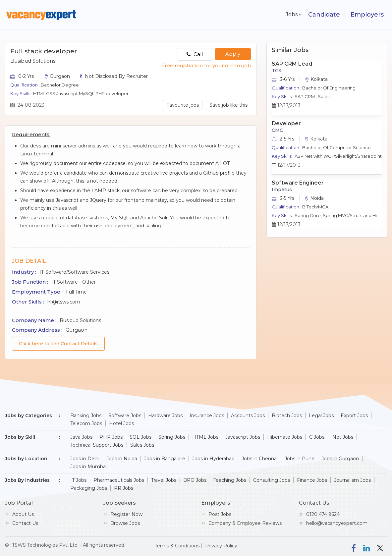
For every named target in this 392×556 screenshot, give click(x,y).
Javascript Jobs (243, 437)
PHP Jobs (111, 437)
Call (195, 54)
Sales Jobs (142, 445)
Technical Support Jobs (97, 445)
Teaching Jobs (230, 480)
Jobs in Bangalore (165, 459)
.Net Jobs (342, 437)
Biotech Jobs (287, 416)
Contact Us (25, 523)
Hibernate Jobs (285, 437)
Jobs (290, 14)
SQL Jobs (140, 437)
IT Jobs (78, 480)
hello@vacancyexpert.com (337, 523)
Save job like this (228, 105)
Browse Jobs (125, 523)
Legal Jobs (321, 416)
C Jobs (317, 437)
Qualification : (25, 85)
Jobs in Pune (300, 459)
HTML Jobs (205, 437)
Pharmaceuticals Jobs (119, 480)
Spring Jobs (172, 437)
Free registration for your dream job (206, 65)
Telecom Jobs (86, 423)
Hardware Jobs (165, 416)
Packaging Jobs (89, 488)
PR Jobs (124, 488)
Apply (233, 54)
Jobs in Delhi (85, 459)
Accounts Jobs (248, 416)
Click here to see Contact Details (58, 344)
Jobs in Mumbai (88, 467)
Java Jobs (81, 437)
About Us (23, 514)
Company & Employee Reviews (245, 523)
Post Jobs (220, 514)
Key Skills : (21, 93)
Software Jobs (125, 416)
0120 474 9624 (323, 514)
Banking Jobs (86, 416)
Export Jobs (354, 416)
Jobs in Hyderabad (213, 459)
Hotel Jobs (121, 423)
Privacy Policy (221, 546)
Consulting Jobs (272, 480)
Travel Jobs (164, 480)
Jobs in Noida (122, 459)
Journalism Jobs (352, 480)
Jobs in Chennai (260, 459)
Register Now (126, 514)
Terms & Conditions (177, 546)
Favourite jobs (183, 105)
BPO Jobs (195, 480)
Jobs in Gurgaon (340, 459)
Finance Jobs (312, 480)
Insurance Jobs (207, 416)
